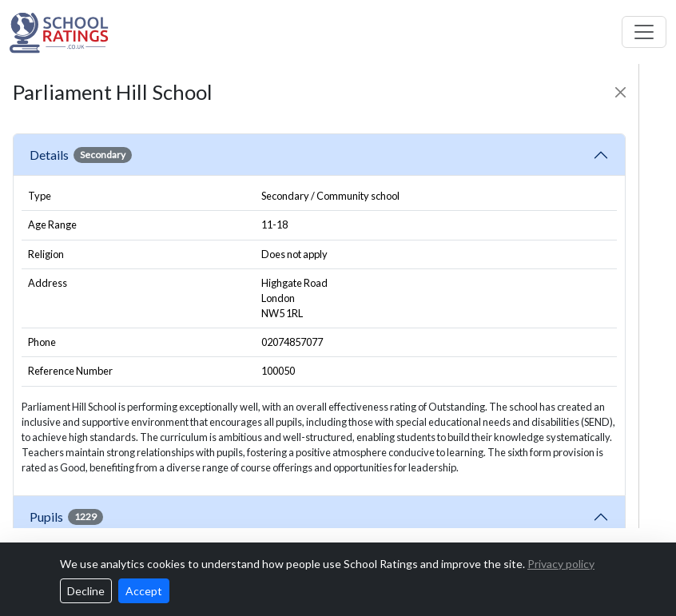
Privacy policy (561, 564)
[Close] (620, 92)
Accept (144, 591)
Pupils (66, 517)
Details (81, 155)
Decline (86, 591)
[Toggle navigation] (644, 32)
